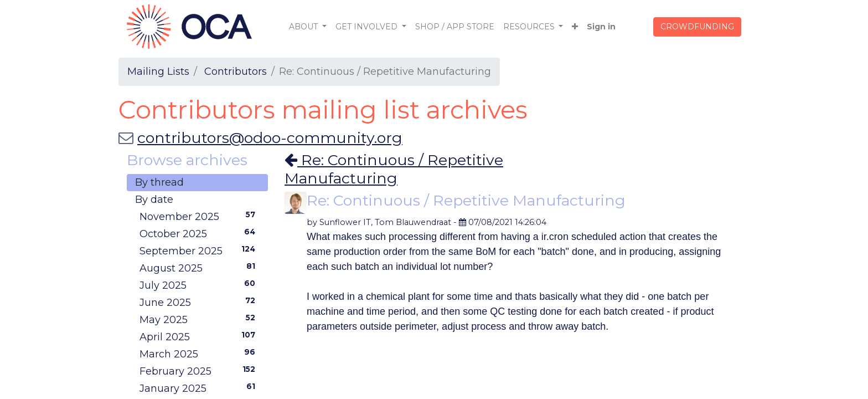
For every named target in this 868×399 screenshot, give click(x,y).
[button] (575, 27)
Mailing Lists (158, 71)
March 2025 (200, 354)
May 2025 (200, 319)
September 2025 (200, 250)
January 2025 (200, 388)
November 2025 (200, 216)
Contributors (236, 71)
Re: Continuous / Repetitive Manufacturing (394, 169)
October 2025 (200, 233)
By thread (159, 182)
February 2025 (200, 371)
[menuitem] (455, 27)
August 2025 (200, 268)
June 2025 (200, 302)
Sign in (601, 27)
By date (154, 199)
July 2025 (200, 285)
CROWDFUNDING (697, 27)
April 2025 (200, 336)
